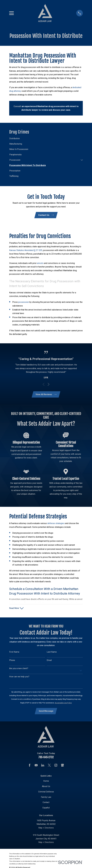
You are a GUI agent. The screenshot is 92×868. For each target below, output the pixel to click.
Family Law (46, 798)
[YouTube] (36, 766)
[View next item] (49, 385)
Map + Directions (46, 828)
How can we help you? (19, 677)
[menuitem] (46, 139)
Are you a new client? (19, 669)
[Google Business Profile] (63, 766)
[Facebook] (30, 766)
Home (46, 782)
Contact (46, 803)
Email (49, 661)
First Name (14, 653)
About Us (46, 787)
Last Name (52, 653)
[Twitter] (49, 766)
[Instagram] (56, 766)
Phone (12, 661)
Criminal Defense (46, 792)
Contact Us (46, 215)
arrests (40, 263)
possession (24, 302)
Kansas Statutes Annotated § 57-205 (26, 250)
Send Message (46, 712)
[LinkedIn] (43, 766)
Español (46, 808)
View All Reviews (46, 395)
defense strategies (56, 524)
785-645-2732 (46, 758)
